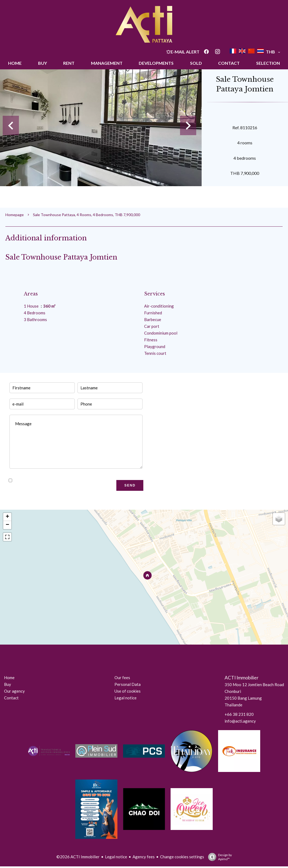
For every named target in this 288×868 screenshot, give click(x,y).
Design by (219, 857)
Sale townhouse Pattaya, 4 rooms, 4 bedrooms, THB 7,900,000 (87, 215)
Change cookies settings (182, 857)
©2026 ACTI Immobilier (78, 857)
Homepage (15, 215)
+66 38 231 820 (239, 714)
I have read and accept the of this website (65, 481)
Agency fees (144, 857)
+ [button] (7, 517)
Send (130, 485)
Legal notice (116, 857)
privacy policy (75, 481)
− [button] (7, 525)
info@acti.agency (240, 721)
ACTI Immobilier (242, 678)
